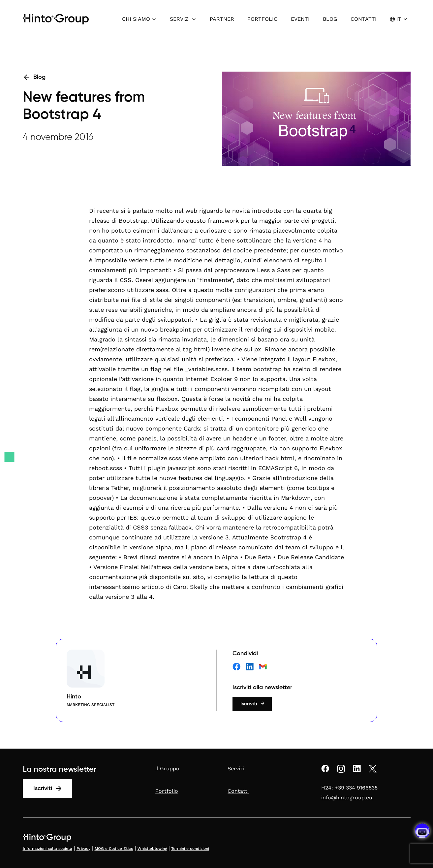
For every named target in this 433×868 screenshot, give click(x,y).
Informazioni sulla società (47, 849)
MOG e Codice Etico (114, 849)
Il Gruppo (167, 769)
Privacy (83, 849)
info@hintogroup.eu (347, 798)
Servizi (236, 769)
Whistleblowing (152, 849)
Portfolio (167, 791)
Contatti (238, 791)
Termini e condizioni (190, 849)
